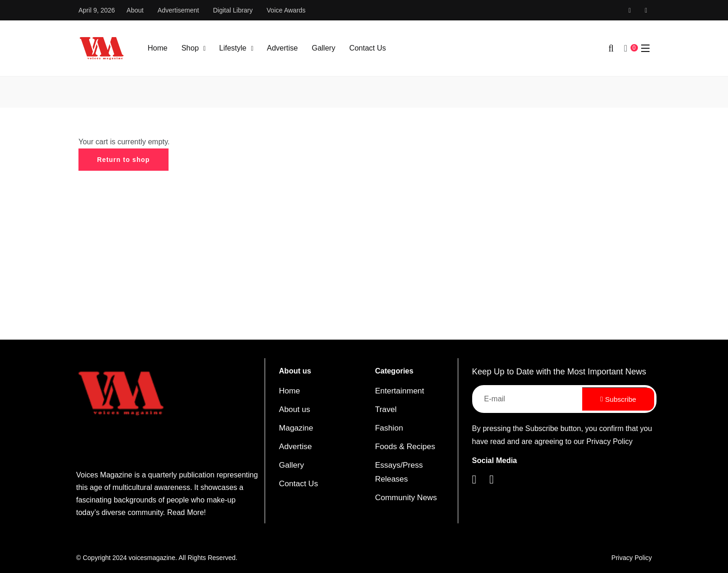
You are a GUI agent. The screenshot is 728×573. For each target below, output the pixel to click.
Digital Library (233, 10)
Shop (190, 48)
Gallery (323, 48)
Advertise (283, 48)
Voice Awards (286, 10)
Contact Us (367, 48)
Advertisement (178, 10)
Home (158, 48)
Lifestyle (233, 48)
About (135, 10)
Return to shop (123, 160)
